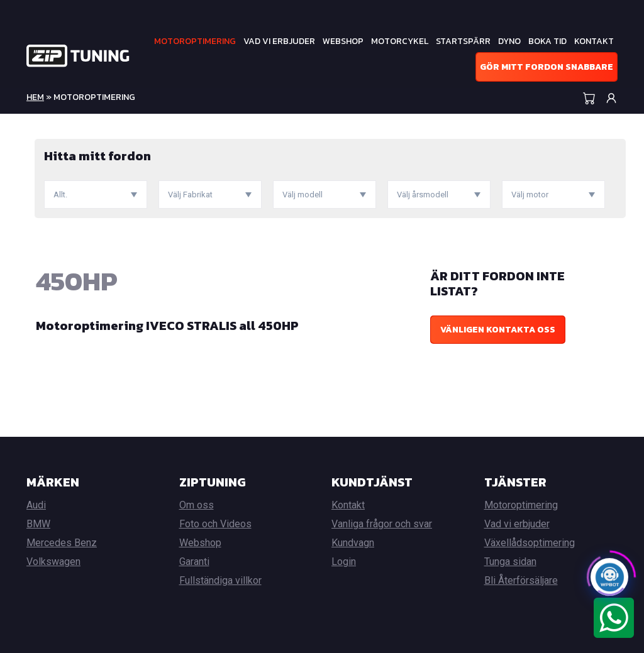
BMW (38, 524)
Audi (36, 505)
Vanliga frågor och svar (382, 524)
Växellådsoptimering (530, 543)
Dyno (509, 41)
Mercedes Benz (62, 543)
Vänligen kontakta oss (498, 330)
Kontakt (594, 41)
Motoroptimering (195, 41)
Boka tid (547, 41)
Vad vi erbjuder (279, 41)
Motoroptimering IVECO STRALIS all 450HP (167, 326)
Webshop (343, 41)
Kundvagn (353, 543)
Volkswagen (53, 562)
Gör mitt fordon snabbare (547, 67)
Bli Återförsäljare (521, 580)
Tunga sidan (510, 562)
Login (344, 562)
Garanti (194, 562)
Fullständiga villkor (220, 580)
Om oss (197, 505)
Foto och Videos (215, 524)
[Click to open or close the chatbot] (609, 575)
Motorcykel (400, 41)
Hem (35, 97)
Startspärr (463, 41)
